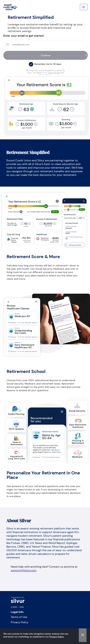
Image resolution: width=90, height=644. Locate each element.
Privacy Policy (57, 637)
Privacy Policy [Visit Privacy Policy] (20, 622)
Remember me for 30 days (48, 64)
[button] (31, 63)
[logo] (18, 602)
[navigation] (14, 7)
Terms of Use (54, 73)
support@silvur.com (24, 570)
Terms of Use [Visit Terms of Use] (19, 617)
